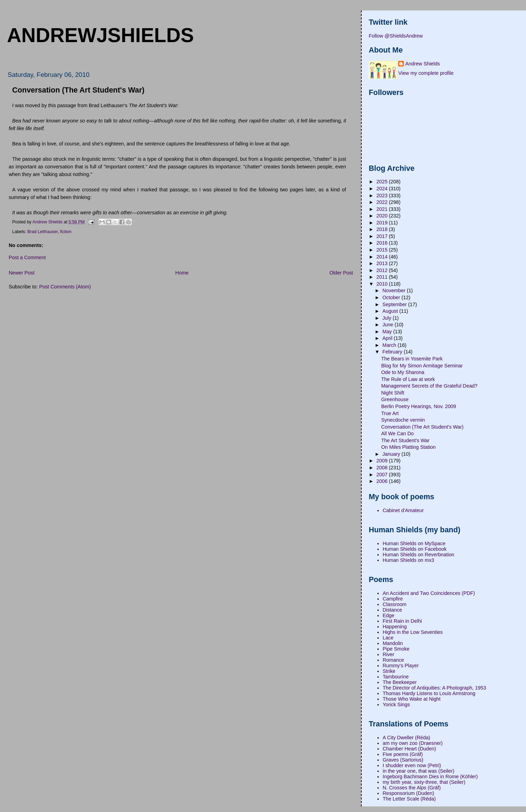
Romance (393, 660)
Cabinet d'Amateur (403, 510)
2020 (383, 216)
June (388, 325)
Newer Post (22, 273)
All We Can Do (398, 433)
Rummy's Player (401, 666)
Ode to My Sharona (403, 372)
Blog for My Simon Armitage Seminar (422, 366)
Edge (388, 615)
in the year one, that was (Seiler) (418, 771)
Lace (388, 638)
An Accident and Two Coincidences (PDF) (429, 593)
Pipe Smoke (396, 649)
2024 (383, 189)
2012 (383, 270)
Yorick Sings (396, 704)
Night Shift (393, 393)
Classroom (394, 604)
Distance (392, 610)
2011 (383, 277)
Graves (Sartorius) (403, 760)
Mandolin (393, 643)
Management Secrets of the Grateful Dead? (429, 386)
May (388, 332)
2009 (383, 461)
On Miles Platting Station (409, 447)
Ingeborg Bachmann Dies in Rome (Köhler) (430, 777)
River (388, 654)
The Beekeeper (400, 682)
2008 (383, 468)
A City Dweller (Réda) (406, 738)
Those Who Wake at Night (411, 699)
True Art (390, 413)
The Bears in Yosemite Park (412, 359)
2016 (383, 243)
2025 (383, 182)
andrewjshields (100, 35)
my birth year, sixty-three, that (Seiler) (424, 782)
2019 (383, 223)
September (395, 304)
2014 (383, 257)
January (392, 454)
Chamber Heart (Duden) (409, 749)
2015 (383, 250)
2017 (383, 236)
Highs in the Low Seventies (413, 632)
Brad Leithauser (43, 232)
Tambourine (396, 677)
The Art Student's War (405, 440)
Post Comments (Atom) (65, 287)
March (390, 345)
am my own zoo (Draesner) (413, 743)
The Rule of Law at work (408, 379)
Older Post (341, 273)
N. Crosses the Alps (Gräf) (412, 788)
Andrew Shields (422, 64)
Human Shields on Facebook (415, 549)
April (388, 338)
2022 (383, 202)
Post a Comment (27, 257)
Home (182, 273)
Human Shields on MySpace (414, 543)
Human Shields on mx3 (408, 560)
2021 (383, 209)
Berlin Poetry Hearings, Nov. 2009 (419, 406)
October (392, 297)
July (387, 318)
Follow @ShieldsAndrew (396, 36)
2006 (383, 481)
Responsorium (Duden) (408, 793)
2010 (383, 284)
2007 (383, 475)
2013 (383, 263)
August (391, 311)
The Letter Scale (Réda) (409, 799)
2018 (383, 229)
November (394, 290)
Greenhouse (395, 399)
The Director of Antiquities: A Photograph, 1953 (434, 688)
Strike (389, 671)
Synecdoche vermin (403, 420)
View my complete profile (426, 73)
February (393, 352)
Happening (395, 627)
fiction (66, 232)
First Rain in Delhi (402, 621)
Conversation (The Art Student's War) (422, 427)
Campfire (393, 599)
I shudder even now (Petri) (412, 765)
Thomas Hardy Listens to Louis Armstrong (429, 693)
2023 (383, 196)
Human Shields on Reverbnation (418, 555)
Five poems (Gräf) (403, 754)
